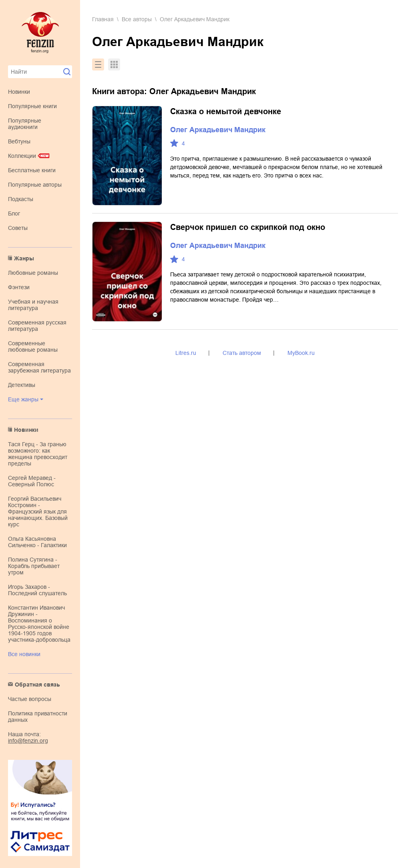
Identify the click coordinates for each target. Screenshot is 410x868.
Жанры (24, 258)
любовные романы (33, 273)
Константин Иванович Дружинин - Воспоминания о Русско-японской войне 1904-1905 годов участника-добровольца (39, 624)
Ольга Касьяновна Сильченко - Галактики (37, 542)
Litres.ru (186, 353)
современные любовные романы (33, 346)
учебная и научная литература (33, 305)
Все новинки (24, 654)
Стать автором (242, 353)
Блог (14, 213)
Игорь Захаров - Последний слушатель (37, 590)
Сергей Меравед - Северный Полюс (32, 481)
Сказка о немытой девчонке (226, 111)
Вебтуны (19, 141)
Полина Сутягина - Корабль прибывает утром (34, 566)
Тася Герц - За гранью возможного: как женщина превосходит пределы (38, 454)
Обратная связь (37, 685)
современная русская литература (37, 326)
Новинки (19, 92)
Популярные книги (32, 106)
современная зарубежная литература (39, 367)
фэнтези (19, 287)
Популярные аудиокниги (25, 124)
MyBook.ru (301, 353)
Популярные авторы (35, 185)
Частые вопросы (30, 699)
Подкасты (21, 199)
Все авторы (137, 19)
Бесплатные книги (32, 170)
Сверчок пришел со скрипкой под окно (248, 227)
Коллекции (22, 156)
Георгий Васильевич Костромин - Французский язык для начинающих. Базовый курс (38, 512)
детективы (22, 385)
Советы (18, 228)
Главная (103, 19)
